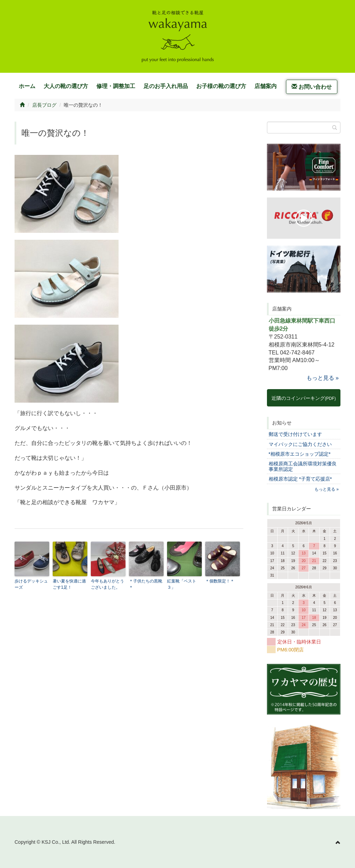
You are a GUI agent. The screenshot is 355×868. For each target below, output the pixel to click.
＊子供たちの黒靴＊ (146, 584)
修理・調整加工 (116, 86)
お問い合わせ (312, 87)
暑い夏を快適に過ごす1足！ (69, 584)
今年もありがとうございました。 (107, 584)
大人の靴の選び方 (66, 86)
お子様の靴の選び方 (221, 86)
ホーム (27, 86)
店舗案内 (266, 86)
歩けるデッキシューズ (31, 584)
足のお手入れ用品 (166, 86)
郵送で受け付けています (295, 434)
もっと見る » (323, 378)
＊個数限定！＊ (220, 581)
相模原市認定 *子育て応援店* (300, 479)
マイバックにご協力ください (300, 444)
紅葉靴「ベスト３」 (182, 584)
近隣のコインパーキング (304, 398)
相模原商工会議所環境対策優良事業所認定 (303, 466)
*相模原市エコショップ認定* (300, 454)
